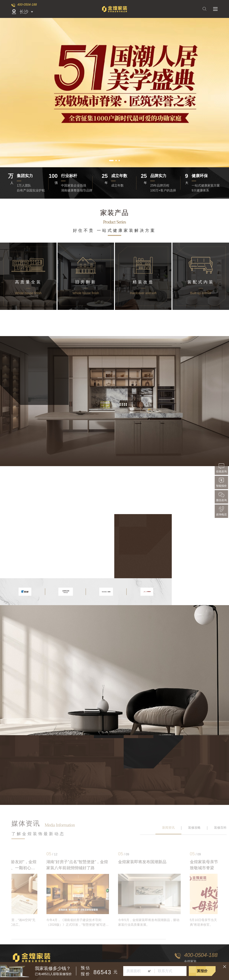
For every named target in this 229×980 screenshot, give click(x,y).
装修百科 (220, 828)
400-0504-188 (27, 4)
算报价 (202, 971)
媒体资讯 (26, 823)
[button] (111, 161)
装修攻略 (194, 828)
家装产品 (114, 213)
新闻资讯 (168, 828)
